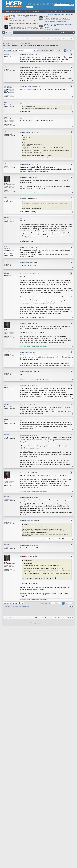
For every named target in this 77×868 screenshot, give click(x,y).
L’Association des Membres (13, 11)
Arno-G (6, 385)
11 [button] (60, 51)
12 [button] (62, 51)
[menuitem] (61, 32)
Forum (26, 11)
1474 (11, 124)
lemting (6, 117)
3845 (11, 522)
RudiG (6, 102)
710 (10, 387)
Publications (36, 11)
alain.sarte (7, 218)
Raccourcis (4, 32)
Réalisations (47, 11)
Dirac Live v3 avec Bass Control (17, 43)
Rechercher (7, 35)
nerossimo (7, 520)
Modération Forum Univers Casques (36, 46)
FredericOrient (8, 86)
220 (10, 105)
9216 (11, 69)
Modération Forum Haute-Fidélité (18, 46)
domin (6, 183)
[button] (51, 51)
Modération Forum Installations (11, 47)
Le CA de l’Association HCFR (52, 46)
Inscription (23, 35)
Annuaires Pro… (60, 11)
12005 (11, 190)
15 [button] (70, 51)
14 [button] (68, 51)
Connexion (15, 35)
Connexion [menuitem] (71, 32)
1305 (11, 95)
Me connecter (29, 7)
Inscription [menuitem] (74, 32)
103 (10, 220)
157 (10, 57)
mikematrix (7, 67)
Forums (10, 32)
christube (6, 54)
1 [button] (56, 51)
